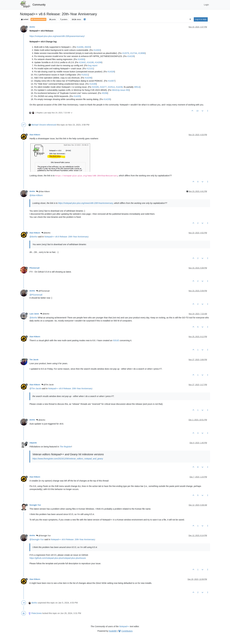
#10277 (103, 87)
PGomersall (34, 268)
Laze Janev (34, 314)
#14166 (93, 84)
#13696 (142, 53)
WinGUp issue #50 (121, 90)
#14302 (97, 50)
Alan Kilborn (35, 135)
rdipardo (33, 443)
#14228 (131, 56)
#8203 (87, 47)
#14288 (98, 62)
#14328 (111, 72)
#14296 (88, 78)
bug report (93, 65)
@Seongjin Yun (43, 536)
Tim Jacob (34, 360)
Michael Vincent (39, 125)
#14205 (77, 96)
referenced (51, 125)
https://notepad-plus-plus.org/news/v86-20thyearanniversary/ (57, 36)
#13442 (82, 62)
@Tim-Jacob (35, 388)
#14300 (81, 59)
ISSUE (116, 340)
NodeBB (113, 631)
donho (32, 27)
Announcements (38, 19)
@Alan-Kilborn (36, 195)
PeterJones (37, 613)
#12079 (126, 53)
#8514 (137, 87)
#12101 (90, 69)
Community (39, 5)
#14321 (85, 75)
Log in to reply (201, 19)
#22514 (111, 87)
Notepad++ (124, 626)
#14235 (107, 99)
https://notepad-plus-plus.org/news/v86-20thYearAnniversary (86, 203)
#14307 (111, 81)
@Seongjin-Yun (37, 539)
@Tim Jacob (48, 385)
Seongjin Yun (35, 505)
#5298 (105, 93)
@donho (46, 233)
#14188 (90, 62)
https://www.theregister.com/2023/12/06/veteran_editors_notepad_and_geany (68, 459)
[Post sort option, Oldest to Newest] (190, 19)
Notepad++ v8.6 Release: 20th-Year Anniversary (66, 237)
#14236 (119, 87)
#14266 (80, 47)
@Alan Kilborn (43, 192)
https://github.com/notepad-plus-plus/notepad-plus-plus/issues (58, 558)
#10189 (95, 87)
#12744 (134, 53)
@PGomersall (43, 291)
